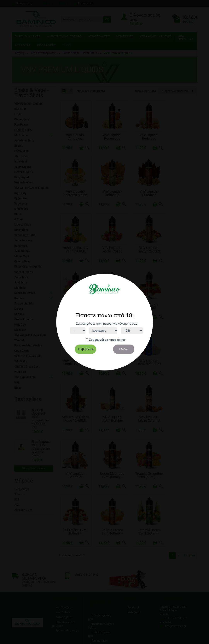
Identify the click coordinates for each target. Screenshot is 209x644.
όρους (121, 340)
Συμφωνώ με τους (103, 340)
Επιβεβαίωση (86, 349)
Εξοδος (124, 349)
